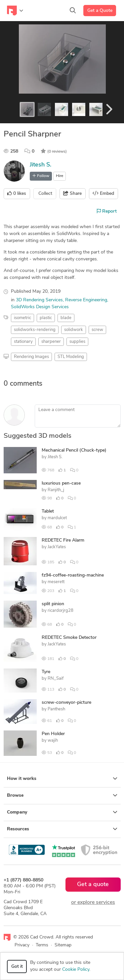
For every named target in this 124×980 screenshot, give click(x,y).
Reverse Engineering (86, 300)
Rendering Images (31, 357)
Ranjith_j (56, 490)
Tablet (48, 511)
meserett (56, 582)
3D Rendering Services (39, 300)
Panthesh (56, 709)
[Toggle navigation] (15, 11)
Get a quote (93, 885)
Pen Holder (53, 734)
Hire (60, 176)
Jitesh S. (41, 165)
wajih (53, 741)
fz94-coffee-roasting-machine (73, 575)
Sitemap (63, 945)
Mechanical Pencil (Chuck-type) (74, 450)
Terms (42, 945)
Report (107, 211)
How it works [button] (62, 779)
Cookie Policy (76, 970)
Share (72, 193)
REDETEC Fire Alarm (63, 540)
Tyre (46, 672)
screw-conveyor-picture (66, 703)
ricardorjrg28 (61, 611)
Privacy (22, 945)
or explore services (93, 903)
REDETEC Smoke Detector (69, 638)
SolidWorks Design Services (40, 307)
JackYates (57, 547)
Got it (17, 967)
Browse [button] (62, 795)
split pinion (53, 604)
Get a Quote (100, 11)
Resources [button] (62, 829)
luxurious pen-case (61, 483)
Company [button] (62, 812)
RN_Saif (56, 679)
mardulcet (57, 518)
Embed (103, 193)
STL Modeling (71, 357)
